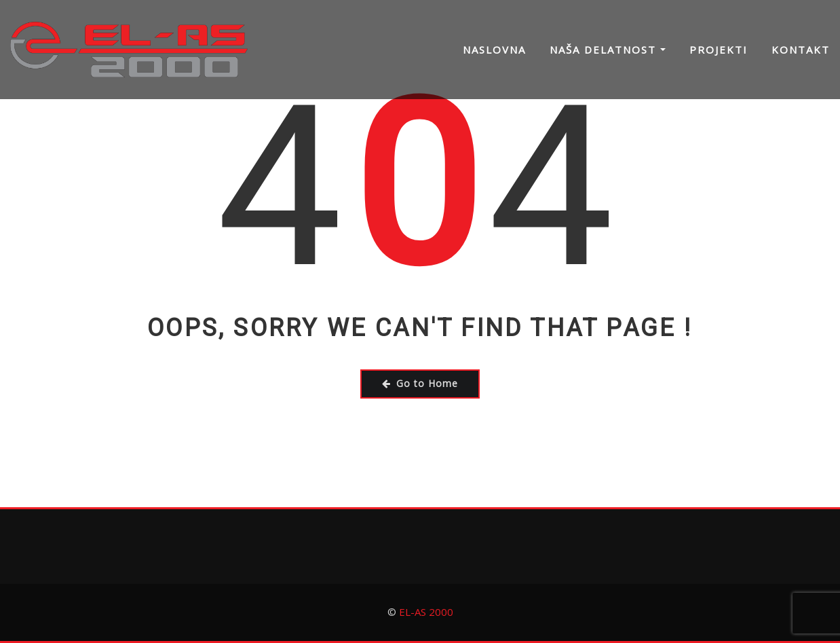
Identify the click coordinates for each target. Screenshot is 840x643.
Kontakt (801, 50)
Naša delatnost (608, 50)
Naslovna (494, 50)
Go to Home (420, 383)
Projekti (719, 50)
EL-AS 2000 (426, 612)
